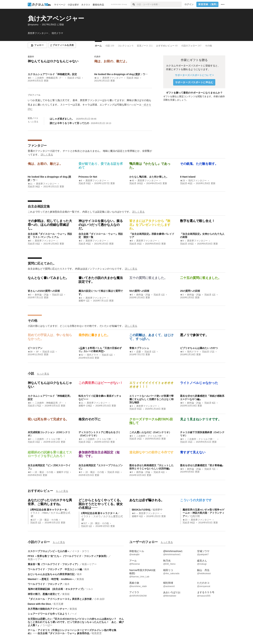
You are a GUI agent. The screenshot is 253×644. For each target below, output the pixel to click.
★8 (80, 181)
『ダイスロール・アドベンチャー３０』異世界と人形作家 (60, 599)
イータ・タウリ (81, 551)
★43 (132, 181)
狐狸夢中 (158, 510)
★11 (97, 78)
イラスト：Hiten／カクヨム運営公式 (50, 513)
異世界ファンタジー (113, 78)
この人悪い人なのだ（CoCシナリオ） (150, 432)
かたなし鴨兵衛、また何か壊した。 (149, 177)
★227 (33, 520)
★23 (182, 181)
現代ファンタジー (197, 181)
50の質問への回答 (139, 291)
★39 (30, 352)
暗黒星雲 (97, 633)
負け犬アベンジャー (56, 18)
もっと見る (33, 122)
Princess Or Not (88, 177)
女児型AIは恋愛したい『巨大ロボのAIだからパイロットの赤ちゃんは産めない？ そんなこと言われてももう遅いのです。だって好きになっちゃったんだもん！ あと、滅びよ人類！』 (76, 622)
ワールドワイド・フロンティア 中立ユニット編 (55, 569)
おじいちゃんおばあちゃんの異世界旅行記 (51, 574)
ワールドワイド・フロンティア (45, 584)
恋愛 (139, 352)
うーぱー (47, 625)
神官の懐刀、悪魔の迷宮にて (44, 594)
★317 (84, 523)
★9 (182, 241)
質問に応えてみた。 (42, 263)
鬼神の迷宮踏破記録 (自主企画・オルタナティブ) (56, 589)
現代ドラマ (93, 355)
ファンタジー (37, 146)
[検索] (134, 4)
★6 (30, 78)
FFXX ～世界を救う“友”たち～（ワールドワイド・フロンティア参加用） (68, 556)
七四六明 (195, 516)
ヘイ (74, 614)
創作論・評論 (42, 295)
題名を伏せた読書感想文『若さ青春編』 (202, 465)
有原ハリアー (35, 559)
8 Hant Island (188, 177)
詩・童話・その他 (44, 472)
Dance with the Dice (39, 604)
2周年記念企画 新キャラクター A (99, 513)
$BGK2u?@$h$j (141, 510)
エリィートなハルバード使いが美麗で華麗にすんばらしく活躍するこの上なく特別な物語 (151, 399)
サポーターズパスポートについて (194, 75)
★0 (131, 295)
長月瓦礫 (58, 604)
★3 (80, 241)
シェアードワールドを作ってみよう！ (49, 614)
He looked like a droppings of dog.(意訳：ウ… (121, 74)
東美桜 (80, 579)
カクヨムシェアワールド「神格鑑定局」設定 (52, 74)
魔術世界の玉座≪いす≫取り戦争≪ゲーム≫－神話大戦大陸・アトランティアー (203, 513)
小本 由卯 (99, 599)
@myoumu (33, 25)
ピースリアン (35, 348)
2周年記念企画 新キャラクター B (48, 510)
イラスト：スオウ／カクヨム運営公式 (102, 516)
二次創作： (49, 78)
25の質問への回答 (190, 291)
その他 (33, 321)
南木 (87, 569)
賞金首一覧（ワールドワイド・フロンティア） (54, 564)
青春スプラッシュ (139, 348)
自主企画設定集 (39, 206)
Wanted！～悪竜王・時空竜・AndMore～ (51, 579)
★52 (81, 355)
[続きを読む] (90, 105)
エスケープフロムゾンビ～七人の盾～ (49, 551)
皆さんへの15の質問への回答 (44, 291)
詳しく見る (47, 155)
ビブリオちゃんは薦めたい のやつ (199, 348)
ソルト (90, 589)
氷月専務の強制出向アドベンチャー (47, 609)
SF (37, 352)
